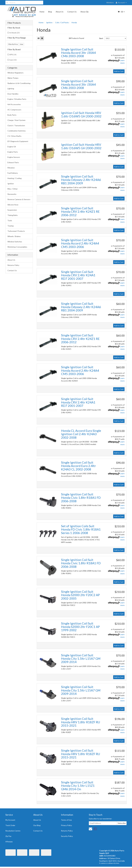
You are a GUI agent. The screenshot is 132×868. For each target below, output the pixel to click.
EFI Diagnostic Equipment (18, 141)
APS (13, 55)
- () (121, 12)
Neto (117, 863)
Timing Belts (13, 215)
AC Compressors (14, 110)
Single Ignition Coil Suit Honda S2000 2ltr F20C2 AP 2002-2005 (80, 595)
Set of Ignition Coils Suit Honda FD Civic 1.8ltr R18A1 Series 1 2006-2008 (81, 529)
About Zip (84, 12)
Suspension (12, 210)
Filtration (11, 168)
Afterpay (9, 842)
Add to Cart (119, 71)
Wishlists (110, 3)
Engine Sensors (14, 157)
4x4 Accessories (14, 104)
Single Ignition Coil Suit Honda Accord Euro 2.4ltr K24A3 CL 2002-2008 (79, 466)
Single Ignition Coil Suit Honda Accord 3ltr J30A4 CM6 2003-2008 (78, 53)
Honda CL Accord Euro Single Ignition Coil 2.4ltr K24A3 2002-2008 (81, 434)
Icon (13, 60)
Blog (50, 12)
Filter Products (14, 23)
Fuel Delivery (13, 173)
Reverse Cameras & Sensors (19, 199)
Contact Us (72, 12)
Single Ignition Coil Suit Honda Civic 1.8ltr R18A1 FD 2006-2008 (81, 498)
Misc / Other (13, 189)
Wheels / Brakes (14, 236)
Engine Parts (13, 152)
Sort (101, 38)
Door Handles (13, 94)
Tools (10, 220)
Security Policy (67, 836)
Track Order (10, 825)
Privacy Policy (66, 825)
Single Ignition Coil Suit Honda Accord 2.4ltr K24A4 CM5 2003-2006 (80, 243)
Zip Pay (8, 836)
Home (42, 12)
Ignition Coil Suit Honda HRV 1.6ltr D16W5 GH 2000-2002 (81, 114)
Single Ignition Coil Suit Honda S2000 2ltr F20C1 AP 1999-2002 (80, 627)
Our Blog (37, 825)
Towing (11, 226)
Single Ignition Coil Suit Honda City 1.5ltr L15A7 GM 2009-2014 (81, 659)
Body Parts (12, 115)
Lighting (11, 89)
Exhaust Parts (13, 162)
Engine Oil (12, 147)
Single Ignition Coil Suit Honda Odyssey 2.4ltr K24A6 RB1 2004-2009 (81, 180)
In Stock (15, 33)
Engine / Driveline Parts (17, 99)
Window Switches (15, 242)
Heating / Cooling (15, 178)
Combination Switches (17, 131)
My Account (10, 820)
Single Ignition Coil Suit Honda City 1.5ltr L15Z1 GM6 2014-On (78, 786)
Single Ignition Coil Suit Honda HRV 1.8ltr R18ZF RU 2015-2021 (81, 722)
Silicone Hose (13, 205)
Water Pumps (13, 78)
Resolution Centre (13, 831)
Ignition (11, 184)
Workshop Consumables (17, 247)
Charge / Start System (16, 120)
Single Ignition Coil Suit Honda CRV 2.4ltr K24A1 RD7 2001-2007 (78, 275)
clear (22, 44)
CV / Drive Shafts (14, 136)
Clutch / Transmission (16, 125)
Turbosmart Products (16, 231)
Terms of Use (66, 820)
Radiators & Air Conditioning (19, 83)
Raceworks (12, 194)
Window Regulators (15, 73)
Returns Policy (13, 265)
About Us (60, 12)
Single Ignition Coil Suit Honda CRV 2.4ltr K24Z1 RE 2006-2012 (80, 212)
